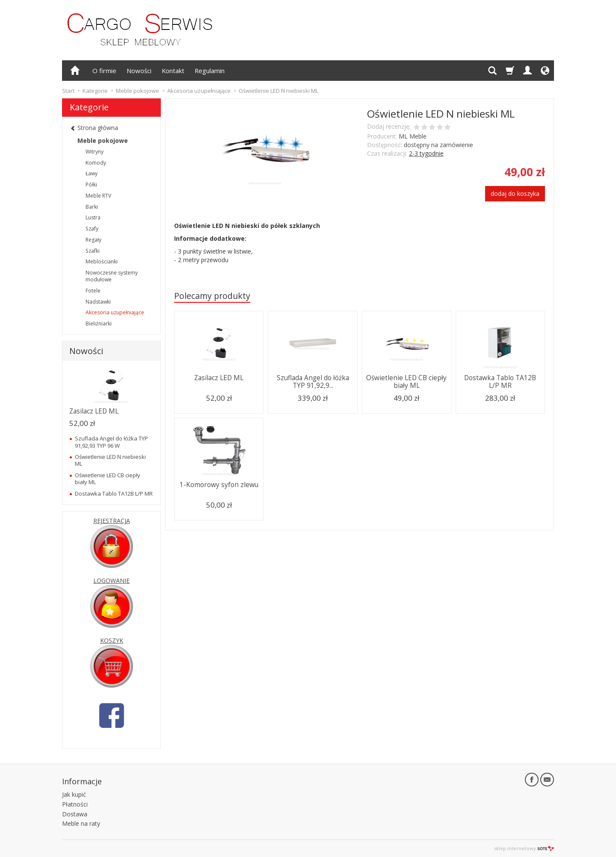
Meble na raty (81, 823)
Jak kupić (74, 794)
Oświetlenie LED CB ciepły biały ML (406, 382)
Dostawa (75, 814)
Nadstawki (98, 302)
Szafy (92, 229)
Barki (92, 207)
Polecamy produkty (212, 296)
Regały (93, 240)
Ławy (92, 173)
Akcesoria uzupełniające (115, 312)
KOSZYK (112, 640)
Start (68, 91)
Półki (91, 185)
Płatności (75, 804)
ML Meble (413, 136)
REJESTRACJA (112, 521)
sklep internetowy (524, 848)
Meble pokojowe (103, 140)
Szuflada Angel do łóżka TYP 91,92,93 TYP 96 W (111, 442)
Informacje (82, 781)
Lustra (93, 217)
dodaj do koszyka (515, 194)
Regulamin (210, 71)
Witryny (95, 152)
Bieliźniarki (99, 324)
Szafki (93, 251)
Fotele (93, 291)
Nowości (139, 71)
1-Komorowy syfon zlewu (219, 485)
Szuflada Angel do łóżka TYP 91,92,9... (313, 382)
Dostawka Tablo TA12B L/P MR (500, 382)
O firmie (104, 71)
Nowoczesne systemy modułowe (112, 276)
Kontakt (173, 71)
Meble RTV (98, 196)
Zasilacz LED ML (219, 378)
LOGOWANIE (111, 581)
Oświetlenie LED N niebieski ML (110, 460)
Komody (96, 163)
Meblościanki (102, 262)
